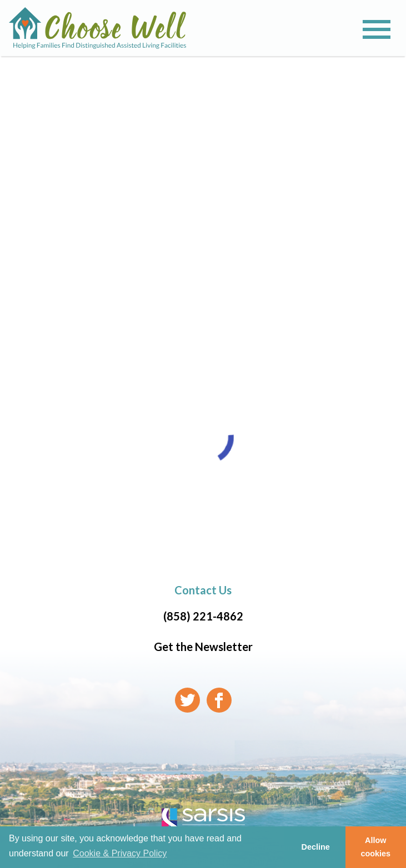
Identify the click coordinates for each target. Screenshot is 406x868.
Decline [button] (315, 847)
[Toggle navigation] (377, 29)
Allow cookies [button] (376, 847)
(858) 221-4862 (203, 616)
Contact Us (203, 590)
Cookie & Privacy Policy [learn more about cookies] (120, 853)
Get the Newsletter (203, 647)
